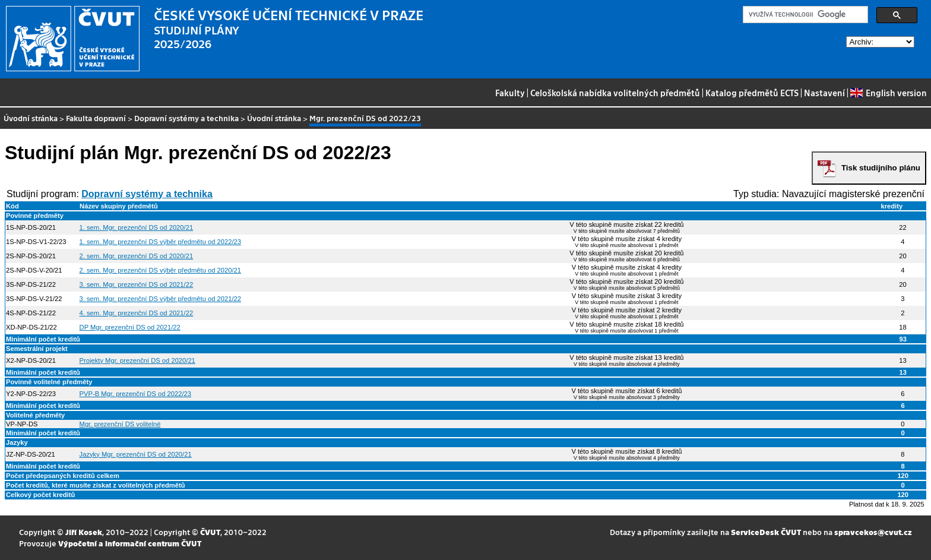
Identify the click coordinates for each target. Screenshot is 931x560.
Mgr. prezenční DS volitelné (120, 424)
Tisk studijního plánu (881, 168)
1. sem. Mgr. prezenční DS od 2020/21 (137, 227)
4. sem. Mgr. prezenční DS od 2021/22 (137, 313)
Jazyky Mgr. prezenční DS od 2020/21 (136, 454)
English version (888, 93)
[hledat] (804, 15)
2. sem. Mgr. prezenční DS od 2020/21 (137, 256)
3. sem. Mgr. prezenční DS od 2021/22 (137, 284)
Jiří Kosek (84, 532)
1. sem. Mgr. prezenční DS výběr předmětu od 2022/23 (160, 242)
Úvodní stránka (31, 118)
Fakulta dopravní (96, 118)
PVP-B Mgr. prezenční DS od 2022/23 (135, 394)
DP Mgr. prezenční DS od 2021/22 (130, 327)
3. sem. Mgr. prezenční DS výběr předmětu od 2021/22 (160, 299)
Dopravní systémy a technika (186, 118)
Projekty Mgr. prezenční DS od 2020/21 (137, 360)
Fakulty (510, 93)
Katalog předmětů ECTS (752, 93)
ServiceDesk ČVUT (766, 532)
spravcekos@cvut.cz (873, 532)
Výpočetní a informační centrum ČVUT (130, 543)
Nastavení (824, 93)
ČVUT (210, 532)
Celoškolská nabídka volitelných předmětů (615, 93)
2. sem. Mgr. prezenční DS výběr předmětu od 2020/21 (160, 270)
